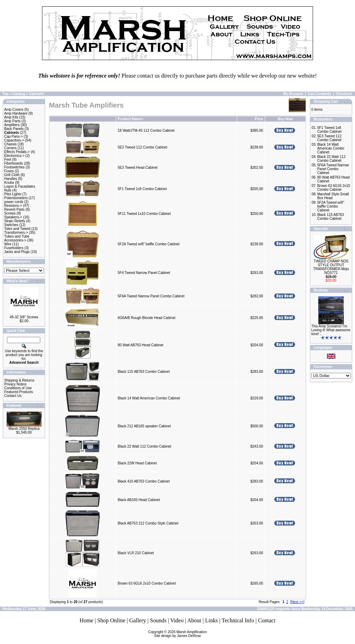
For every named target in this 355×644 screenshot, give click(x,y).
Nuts (8, 190)
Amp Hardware (16, 113)
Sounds (158, 620)
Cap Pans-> (13, 136)
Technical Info (238, 620)
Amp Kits (11, 117)
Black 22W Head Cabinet (137, 463)
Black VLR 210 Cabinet (136, 553)
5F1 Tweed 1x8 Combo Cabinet (142, 189)
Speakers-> (13, 217)
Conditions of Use (18, 388)
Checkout (344, 94)
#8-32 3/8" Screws (24, 317)
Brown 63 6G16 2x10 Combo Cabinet (147, 583)
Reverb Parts (14, 209)
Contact (267, 620)
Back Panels (14, 129)
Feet (8, 160)
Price (259, 119)
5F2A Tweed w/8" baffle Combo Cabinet (148, 244)
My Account (293, 94)
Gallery (138, 620)
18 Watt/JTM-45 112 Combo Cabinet (146, 131)
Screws (10, 213)
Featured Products (19, 392)
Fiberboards (13, 163)
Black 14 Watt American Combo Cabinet (149, 398)
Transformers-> (16, 233)
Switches (11, 225)
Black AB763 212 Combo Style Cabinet (148, 523)
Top (6, 94)
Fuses (9, 171)
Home (87, 620)
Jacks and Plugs (17, 252)
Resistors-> (13, 206)
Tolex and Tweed (17, 229)
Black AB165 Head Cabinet (139, 500)
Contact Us (13, 396)
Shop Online (111, 620)
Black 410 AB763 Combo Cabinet (143, 481)
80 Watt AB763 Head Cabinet (140, 345)
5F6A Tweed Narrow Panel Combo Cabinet (151, 296)
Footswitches (14, 167)
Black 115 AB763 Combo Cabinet (143, 372)
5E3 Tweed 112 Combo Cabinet (142, 147)
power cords (14, 202)
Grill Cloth (12, 175)
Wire (8, 244)
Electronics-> (14, 156)
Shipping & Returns (19, 380)
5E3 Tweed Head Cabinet (137, 168)
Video (177, 620)
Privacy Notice (15, 384)
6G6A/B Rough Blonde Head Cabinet (146, 318)
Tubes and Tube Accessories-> (17, 238)
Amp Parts (12, 121)
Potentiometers (16, 198)
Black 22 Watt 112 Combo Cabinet (144, 446)
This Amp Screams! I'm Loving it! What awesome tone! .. (331, 330)
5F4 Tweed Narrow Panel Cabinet (144, 273)
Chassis (10, 144)
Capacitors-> (14, 140)
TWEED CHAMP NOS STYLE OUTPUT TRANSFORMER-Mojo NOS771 (331, 267)
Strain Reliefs (15, 221)
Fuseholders (14, 248)
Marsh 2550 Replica (24, 429)
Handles (11, 179)
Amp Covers (14, 110)
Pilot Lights (13, 194)
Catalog (19, 94)
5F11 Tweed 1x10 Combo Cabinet (144, 214)
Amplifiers (12, 125)
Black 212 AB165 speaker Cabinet (144, 426)
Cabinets (36, 94)
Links (211, 620)
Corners (10, 148)
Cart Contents (319, 94)
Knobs (9, 183)
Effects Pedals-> (17, 152)
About (194, 620)
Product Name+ (130, 119)
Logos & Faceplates (20, 186)
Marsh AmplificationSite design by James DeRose (181, 634)
